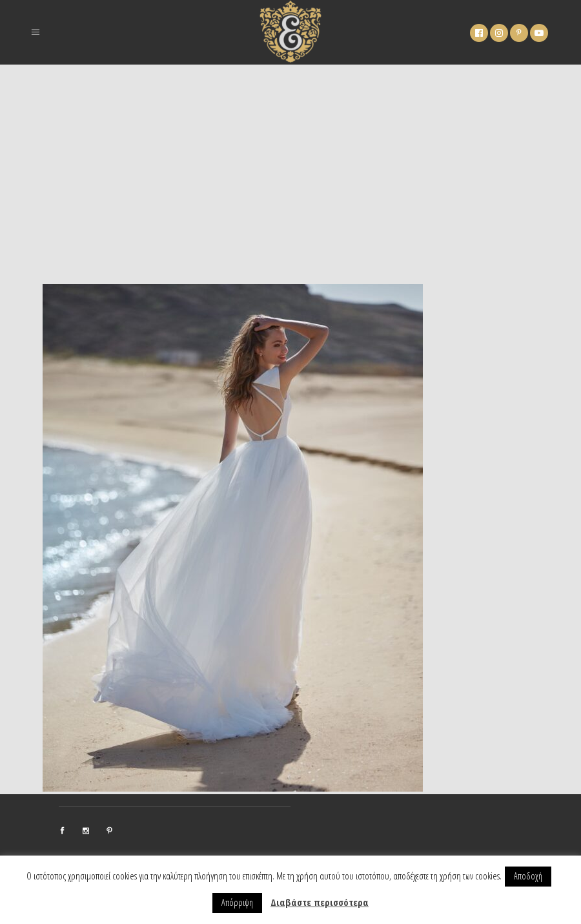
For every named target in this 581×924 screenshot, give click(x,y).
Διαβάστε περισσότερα (320, 902)
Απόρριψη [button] (237, 902)
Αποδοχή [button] (528, 876)
